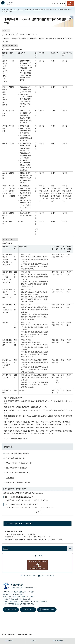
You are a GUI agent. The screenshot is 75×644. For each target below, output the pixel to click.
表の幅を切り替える (10, 46)
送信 (37, 512)
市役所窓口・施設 (38, 10)
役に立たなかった (42, 500)
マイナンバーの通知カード (16, 458)
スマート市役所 (58, 641)
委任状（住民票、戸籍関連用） (17, 468)
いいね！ (7, 30)
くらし (21, 10)
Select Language (57, 3)
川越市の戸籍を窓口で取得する (18, 439)
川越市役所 (10, 478)
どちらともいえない (25, 500)
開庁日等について (48, 610)
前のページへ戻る (30, 576)
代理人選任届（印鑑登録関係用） (18, 473)
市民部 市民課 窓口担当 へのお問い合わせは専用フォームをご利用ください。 (35, 539)
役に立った (11, 500)
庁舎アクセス (29, 610)
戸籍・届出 (28, 10)
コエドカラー (9, 641)
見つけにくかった (47, 507)
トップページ (14, 10)
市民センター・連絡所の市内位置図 (19, 482)
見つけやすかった (13, 507)
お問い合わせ (12, 610)
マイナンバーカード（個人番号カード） (19, 463)
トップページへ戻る (48, 576)
